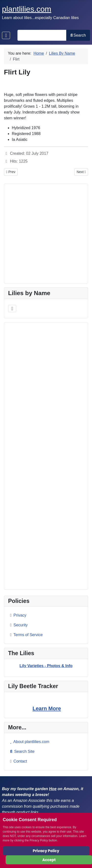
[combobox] (42, 35)
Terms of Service (25, 635)
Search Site (21, 751)
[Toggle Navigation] (6, 35)
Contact (18, 761)
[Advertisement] (46, 456)
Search (78, 35)
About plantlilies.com (29, 742)
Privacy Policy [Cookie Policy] (46, 851)
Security (18, 625)
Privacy (17, 615)
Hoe (53, 789)
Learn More (47, 709)
